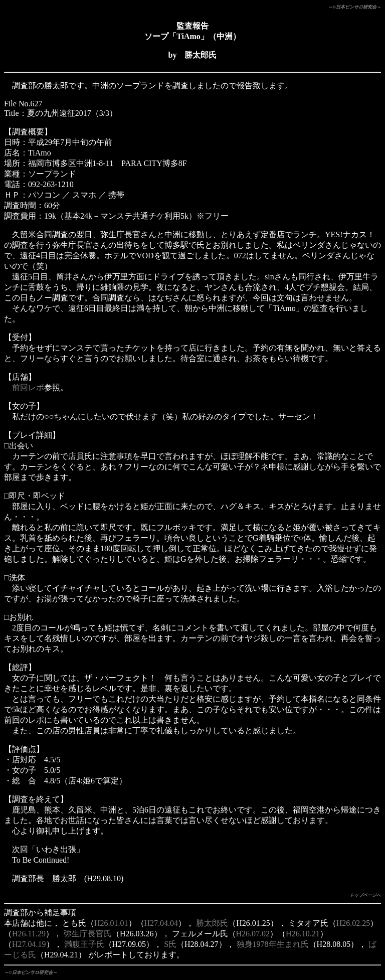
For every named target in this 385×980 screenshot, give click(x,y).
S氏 (170, 944)
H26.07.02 (253, 934)
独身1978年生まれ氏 (273, 944)
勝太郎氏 (212, 923)
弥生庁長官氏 (88, 934)
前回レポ (28, 387)
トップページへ (365, 895)
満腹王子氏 (84, 944)
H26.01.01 (111, 923)
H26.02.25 (353, 923)
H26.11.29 (29, 934)
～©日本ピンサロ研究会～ (354, 7)
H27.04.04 (161, 923)
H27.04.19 (29, 944)
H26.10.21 (303, 934)
